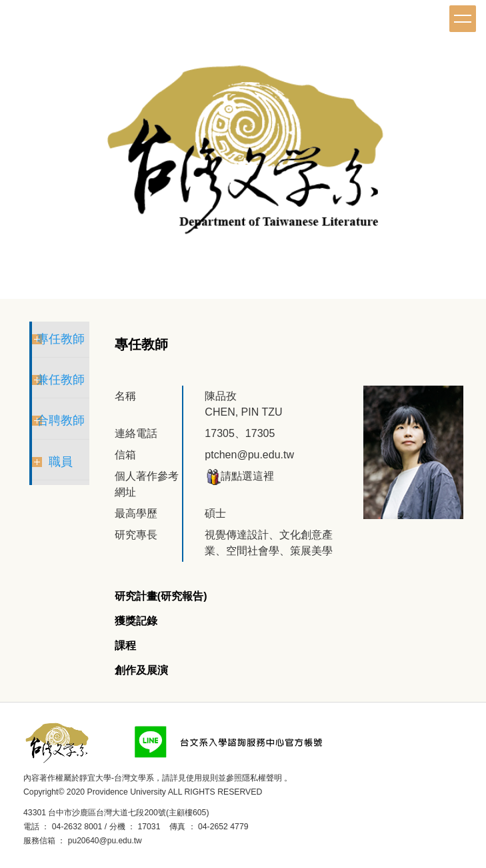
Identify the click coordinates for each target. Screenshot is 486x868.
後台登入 (163, 841)
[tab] (161, 597)
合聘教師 (61, 420)
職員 (61, 462)
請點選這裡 (239, 476)
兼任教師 (61, 380)
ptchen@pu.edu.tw (249, 455)
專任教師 (61, 339)
